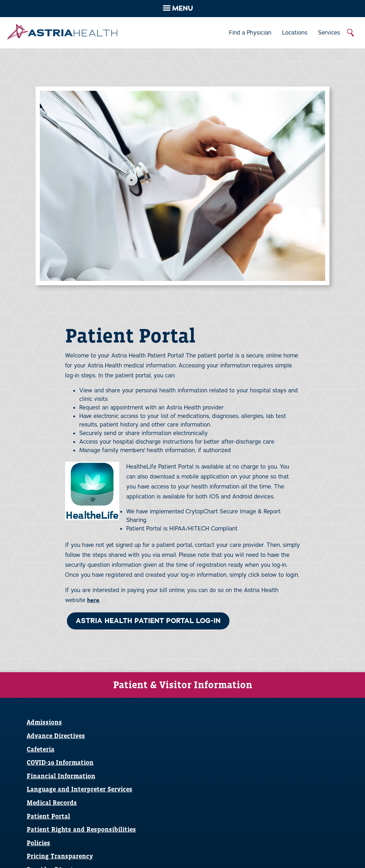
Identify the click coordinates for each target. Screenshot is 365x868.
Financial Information (61, 776)
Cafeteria (41, 749)
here (93, 600)
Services (329, 33)
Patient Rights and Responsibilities (81, 829)
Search (351, 33)
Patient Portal (48, 816)
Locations (295, 33)
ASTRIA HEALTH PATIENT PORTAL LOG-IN (148, 621)
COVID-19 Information (60, 762)
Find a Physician (250, 33)
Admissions (44, 722)
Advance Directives (56, 736)
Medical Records (52, 803)
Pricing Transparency (60, 856)
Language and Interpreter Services (80, 789)
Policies (38, 843)
